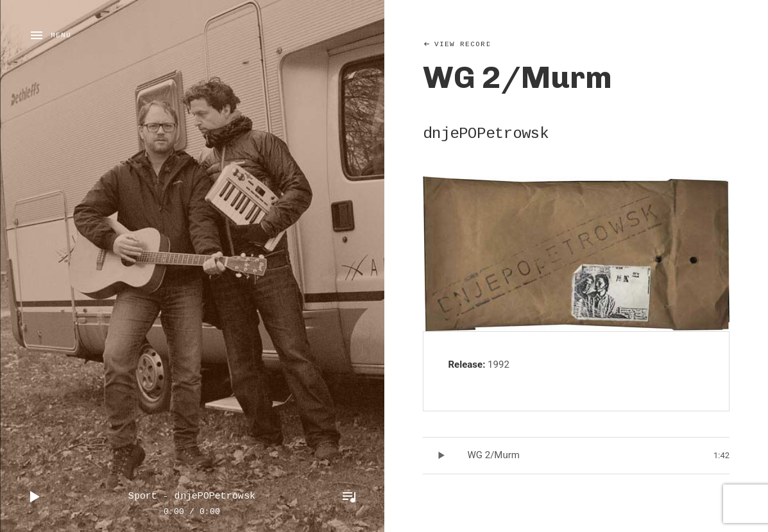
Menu (61, 35)
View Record (463, 44)
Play (35, 497)
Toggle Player (349, 497)
